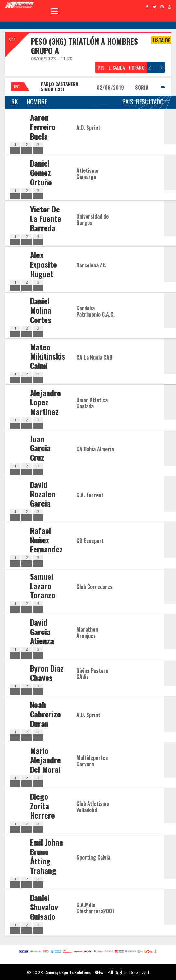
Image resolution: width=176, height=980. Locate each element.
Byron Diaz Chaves (47, 673)
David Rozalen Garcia (43, 494)
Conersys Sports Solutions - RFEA (74, 972)
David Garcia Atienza (42, 632)
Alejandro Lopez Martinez (45, 402)
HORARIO (137, 68)
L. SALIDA (117, 68)
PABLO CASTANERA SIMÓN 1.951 (60, 87)
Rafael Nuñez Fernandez (46, 540)
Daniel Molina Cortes (41, 310)
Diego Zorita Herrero (42, 806)
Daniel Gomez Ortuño (41, 172)
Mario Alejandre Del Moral (45, 760)
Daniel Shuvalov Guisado (44, 907)
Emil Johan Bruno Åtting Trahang (47, 856)
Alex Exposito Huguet (43, 264)
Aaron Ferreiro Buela (43, 127)
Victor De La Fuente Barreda (46, 218)
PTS (101, 68)
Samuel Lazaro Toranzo (43, 586)
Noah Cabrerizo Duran (45, 714)
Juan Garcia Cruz (40, 448)
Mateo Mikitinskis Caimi (48, 356)
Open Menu (55, 11)
